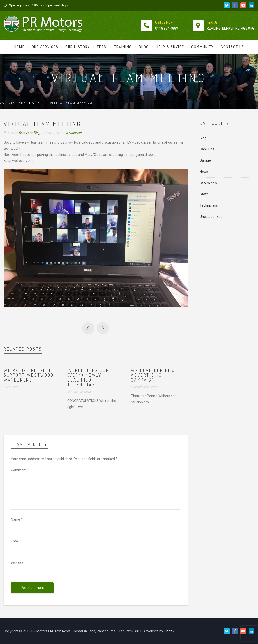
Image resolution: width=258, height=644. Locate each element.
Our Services (45, 47)
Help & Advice (170, 47)
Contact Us (232, 47)
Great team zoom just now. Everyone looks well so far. (103, 328)
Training (123, 47)
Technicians (209, 205)
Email (16, 541)
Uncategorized (211, 217)
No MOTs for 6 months (88, 328)
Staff (204, 194)
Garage (205, 160)
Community (202, 47)
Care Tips (207, 149)
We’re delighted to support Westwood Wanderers (29, 375)
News (204, 172)
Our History (78, 47)
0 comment (74, 133)
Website (17, 563)
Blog (144, 47)
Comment (20, 470)
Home (19, 47)
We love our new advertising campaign (153, 375)
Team (102, 47)
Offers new (208, 183)
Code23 (170, 631)
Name (17, 519)
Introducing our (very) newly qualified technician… (88, 378)
